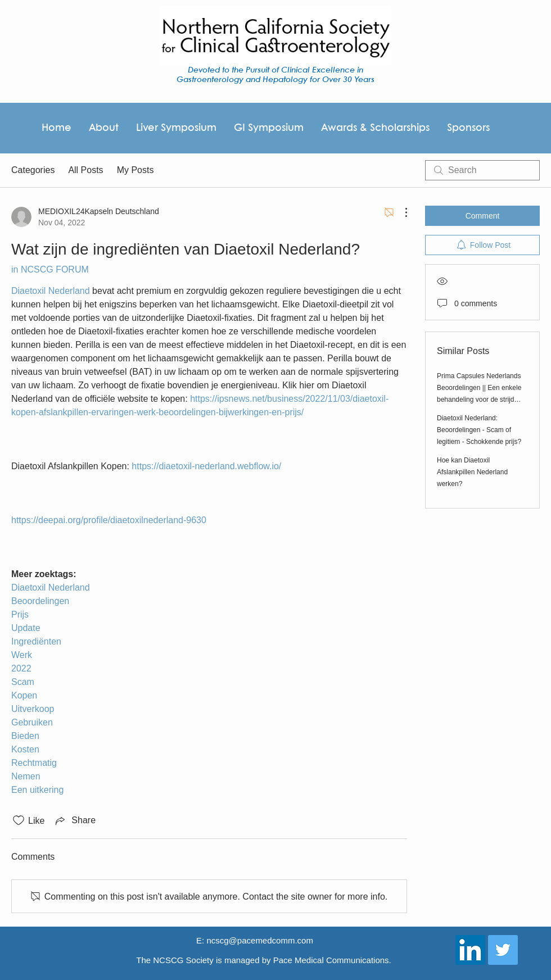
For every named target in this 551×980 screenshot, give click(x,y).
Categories (33, 170)
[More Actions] (400, 212)
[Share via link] (74, 820)
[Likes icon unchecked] (19, 820)
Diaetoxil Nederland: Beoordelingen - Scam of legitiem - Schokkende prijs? (479, 430)
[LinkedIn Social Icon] (470, 950)
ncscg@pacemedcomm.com (259, 940)
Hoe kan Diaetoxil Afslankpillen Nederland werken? (472, 472)
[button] (375, 128)
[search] (482, 170)
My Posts (136, 170)
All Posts (85, 170)
